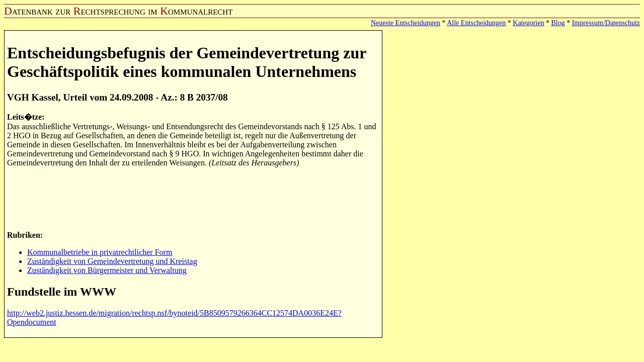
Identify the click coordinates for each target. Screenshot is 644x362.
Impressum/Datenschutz (606, 23)
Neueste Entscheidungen (406, 23)
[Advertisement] (190, 198)
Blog (558, 23)
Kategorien (528, 23)
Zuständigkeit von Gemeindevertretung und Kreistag (112, 261)
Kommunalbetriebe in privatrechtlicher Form (100, 252)
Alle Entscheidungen (476, 23)
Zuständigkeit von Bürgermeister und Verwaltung (107, 270)
